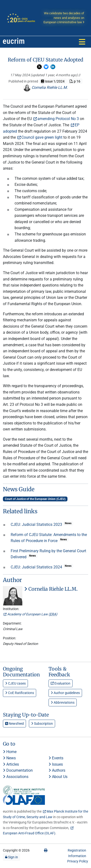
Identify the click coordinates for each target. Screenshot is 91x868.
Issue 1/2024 (53, 81)
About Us (58, 777)
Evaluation (61, 683)
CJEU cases (15, 683)
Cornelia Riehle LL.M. (45, 87)
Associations (16, 777)
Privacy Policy (78, 861)
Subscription (42, 724)
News (9, 758)
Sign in (12, 857)
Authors (57, 770)
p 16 (75, 81)
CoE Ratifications (20, 693)
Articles (11, 764)
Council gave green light (42, 137)
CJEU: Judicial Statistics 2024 (37, 567)
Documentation (18, 770)
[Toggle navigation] (82, 42)
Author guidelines (65, 693)
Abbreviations (63, 702)
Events (56, 758)
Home (10, 752)
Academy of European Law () (32, 614)
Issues (56, 764)
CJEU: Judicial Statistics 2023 (37, 525)
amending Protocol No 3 (58, 119)
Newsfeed (14, 724)
